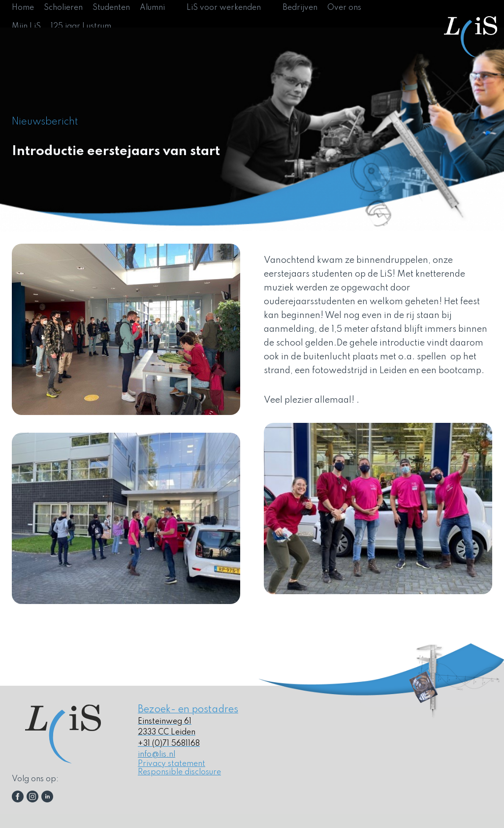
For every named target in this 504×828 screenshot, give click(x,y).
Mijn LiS (26, 27)
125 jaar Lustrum (81, 27)
